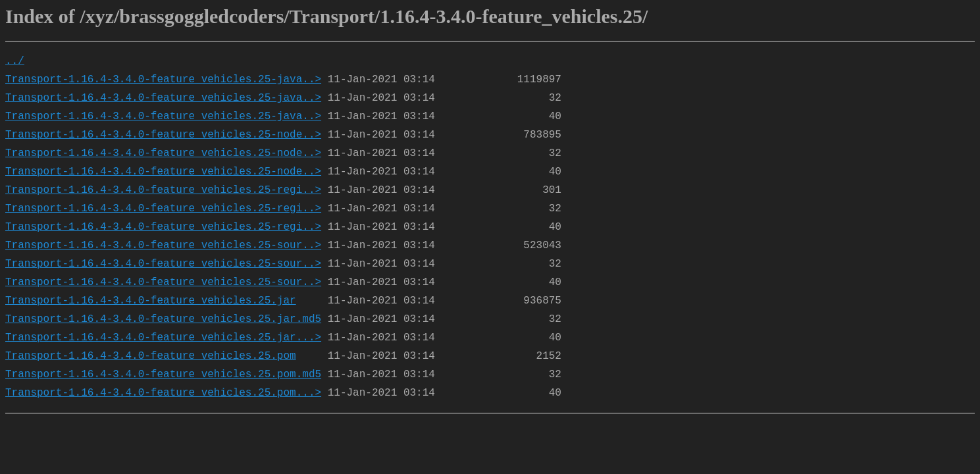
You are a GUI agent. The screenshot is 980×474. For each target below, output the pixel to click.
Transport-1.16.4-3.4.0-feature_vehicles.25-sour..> (163, 246)
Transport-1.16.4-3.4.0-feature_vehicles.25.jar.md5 (163, 319)
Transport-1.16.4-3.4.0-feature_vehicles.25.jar (151, 301)
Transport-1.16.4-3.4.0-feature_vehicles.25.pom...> (163, 393)
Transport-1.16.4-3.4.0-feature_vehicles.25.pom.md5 (163, 375)
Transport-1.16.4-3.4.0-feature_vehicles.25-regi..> (163, 190)
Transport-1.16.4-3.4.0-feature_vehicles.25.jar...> (163, 338)
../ (15, 61)
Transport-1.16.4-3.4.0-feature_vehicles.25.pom (151, 356)
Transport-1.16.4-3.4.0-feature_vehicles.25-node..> (163, 135)
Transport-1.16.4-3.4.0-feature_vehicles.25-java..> (163, 80)
